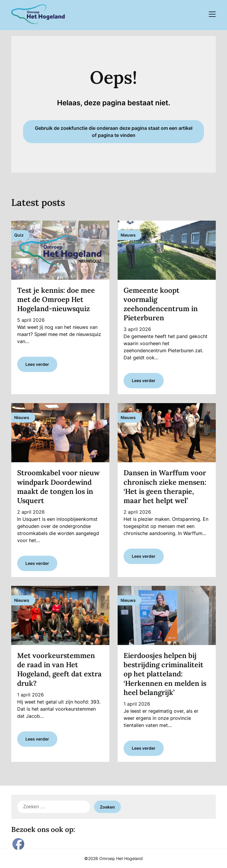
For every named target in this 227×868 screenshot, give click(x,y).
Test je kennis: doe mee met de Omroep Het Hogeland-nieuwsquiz (56, 299)
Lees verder (37, 364)
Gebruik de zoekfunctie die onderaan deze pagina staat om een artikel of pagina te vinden (114, 132)
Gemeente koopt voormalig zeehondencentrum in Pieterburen (161, 304)
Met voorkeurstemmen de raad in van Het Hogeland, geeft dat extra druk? (59, 669)
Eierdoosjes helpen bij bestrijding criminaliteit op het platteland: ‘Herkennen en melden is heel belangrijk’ (165, 674)
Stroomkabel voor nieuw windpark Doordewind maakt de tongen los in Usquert (58, 487)
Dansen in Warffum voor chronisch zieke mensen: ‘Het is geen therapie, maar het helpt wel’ (165, 487)
